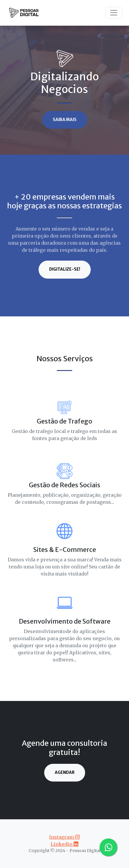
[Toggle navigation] (114, 13)
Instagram (64, 837)
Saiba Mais (65, 120)
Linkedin (64, 844)
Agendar (65, 773)
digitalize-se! (65, 269)
